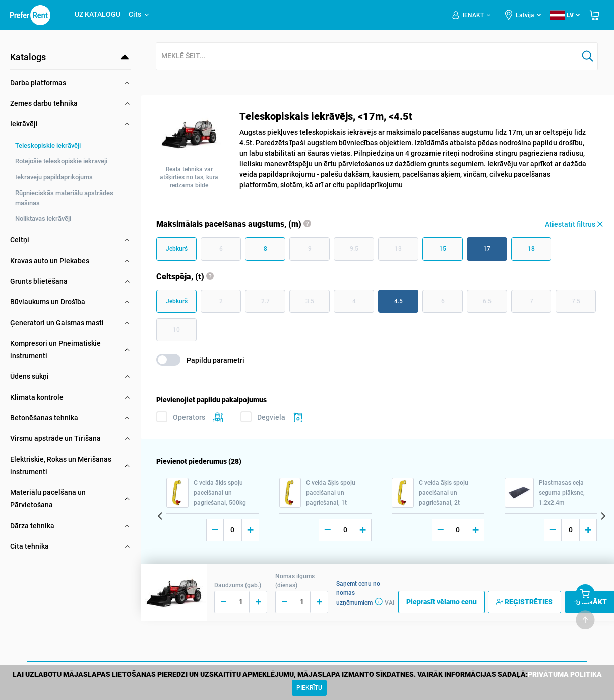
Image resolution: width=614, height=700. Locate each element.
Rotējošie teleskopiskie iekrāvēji (61, 161)
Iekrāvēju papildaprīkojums (54, 177)
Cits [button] (139, 14)
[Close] (309, 688)
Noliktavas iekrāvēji (43, 218)
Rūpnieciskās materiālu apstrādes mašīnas (64, 198)
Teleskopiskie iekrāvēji (48, 145)
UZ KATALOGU (98, 14)
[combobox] (367, 57)
